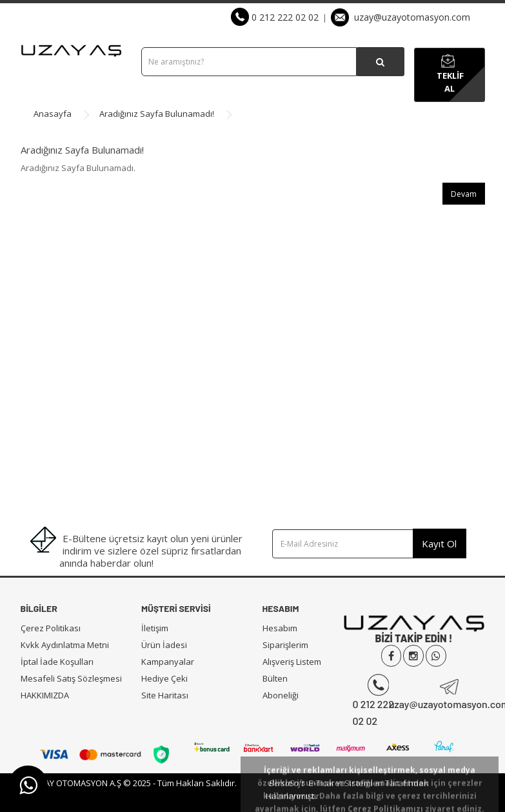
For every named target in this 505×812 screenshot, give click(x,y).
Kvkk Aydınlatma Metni (65, 645)
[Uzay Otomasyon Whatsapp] (436, 656)
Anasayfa (53, 114)
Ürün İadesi (164, 645)
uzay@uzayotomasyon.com (401, 17)
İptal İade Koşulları (57, 662)
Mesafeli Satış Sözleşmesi (71, 678)
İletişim (155, 628)
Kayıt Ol (439, 543)
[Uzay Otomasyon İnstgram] (413, 656)
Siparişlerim (285, 645)
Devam (464, 194)
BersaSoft (286, 783)
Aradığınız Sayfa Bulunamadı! (157, 114)
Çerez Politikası (51, 628)
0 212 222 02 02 (275, 17)
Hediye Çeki (164, 678)
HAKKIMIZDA (45, 695)
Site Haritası (165, 695)
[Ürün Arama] (380, 62)
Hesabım (280, 628)
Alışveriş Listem (292, 662)
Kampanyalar (168, 662)
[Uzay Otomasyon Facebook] (391, 656)
